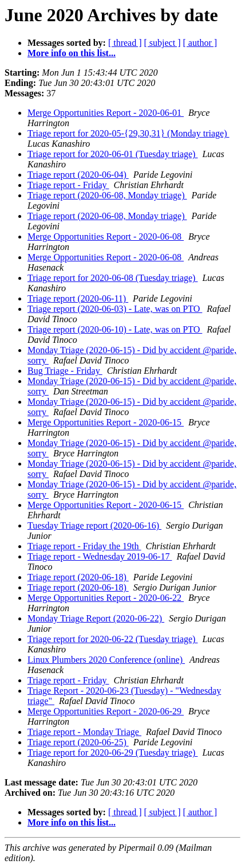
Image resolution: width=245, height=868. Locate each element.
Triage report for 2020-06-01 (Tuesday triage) (112, 154)
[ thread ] (125, 43)
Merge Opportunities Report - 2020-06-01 (106, 113)
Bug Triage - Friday (65, 371)
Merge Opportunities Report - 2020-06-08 (106, 236)
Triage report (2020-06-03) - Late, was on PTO (115, 309)
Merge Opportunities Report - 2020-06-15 (106, 422)
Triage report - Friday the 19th (84, 546)
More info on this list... (72, 53)
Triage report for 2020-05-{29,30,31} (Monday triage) (128, 133)
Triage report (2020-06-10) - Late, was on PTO (115, 329)
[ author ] (200, 43)
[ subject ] (163, 43)
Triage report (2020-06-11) (78, 298)
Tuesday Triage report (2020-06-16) (94, 525)
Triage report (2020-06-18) (78, 577)
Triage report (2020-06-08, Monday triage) (107, 195)
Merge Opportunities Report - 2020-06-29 (106, 711)
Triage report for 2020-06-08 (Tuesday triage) (112, 278)
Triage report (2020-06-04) (78, 175)
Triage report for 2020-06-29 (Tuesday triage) (112, 752)
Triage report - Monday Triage (84, 732)
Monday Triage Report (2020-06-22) (96, 618)
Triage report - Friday (68, 185)
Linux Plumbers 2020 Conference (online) (106, 660)
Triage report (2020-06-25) (78, 742)
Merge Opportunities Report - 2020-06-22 (106, 598)
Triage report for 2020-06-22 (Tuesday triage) (112, 639)
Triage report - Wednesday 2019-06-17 (100, 556)
